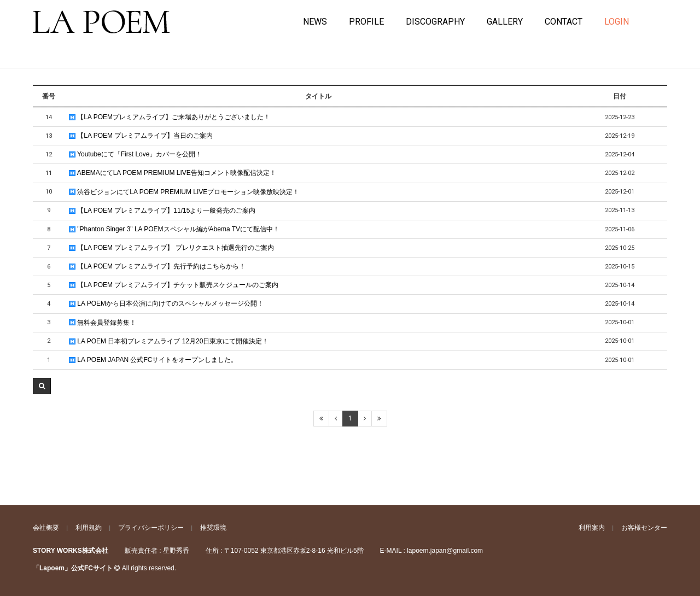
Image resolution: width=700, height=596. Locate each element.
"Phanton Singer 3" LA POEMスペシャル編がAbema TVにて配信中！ (174, 229)
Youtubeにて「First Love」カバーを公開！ (135, 154)
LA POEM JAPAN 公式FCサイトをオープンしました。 (153, 360)
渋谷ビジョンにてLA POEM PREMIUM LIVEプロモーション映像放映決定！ (184, 192)
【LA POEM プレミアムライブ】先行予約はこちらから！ (157, 266)
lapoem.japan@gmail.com (445, 551)
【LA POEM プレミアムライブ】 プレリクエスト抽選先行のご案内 (171, 248)
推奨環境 (213, 528)
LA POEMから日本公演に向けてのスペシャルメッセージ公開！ (166, 303)
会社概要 (46, 528)
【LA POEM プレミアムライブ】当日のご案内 (141, 136)
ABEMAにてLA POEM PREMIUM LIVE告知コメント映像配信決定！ (173, 173)
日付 (620, 96)
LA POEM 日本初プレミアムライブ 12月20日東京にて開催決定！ (169, 341)
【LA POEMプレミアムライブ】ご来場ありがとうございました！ (170, 117)
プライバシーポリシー (151, 528)
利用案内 (592, 528)
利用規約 (89, 528)
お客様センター (644, 528)
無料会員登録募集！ (103, 323)
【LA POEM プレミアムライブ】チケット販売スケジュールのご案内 (174, 285)
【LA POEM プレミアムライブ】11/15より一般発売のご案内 (162, 211)
